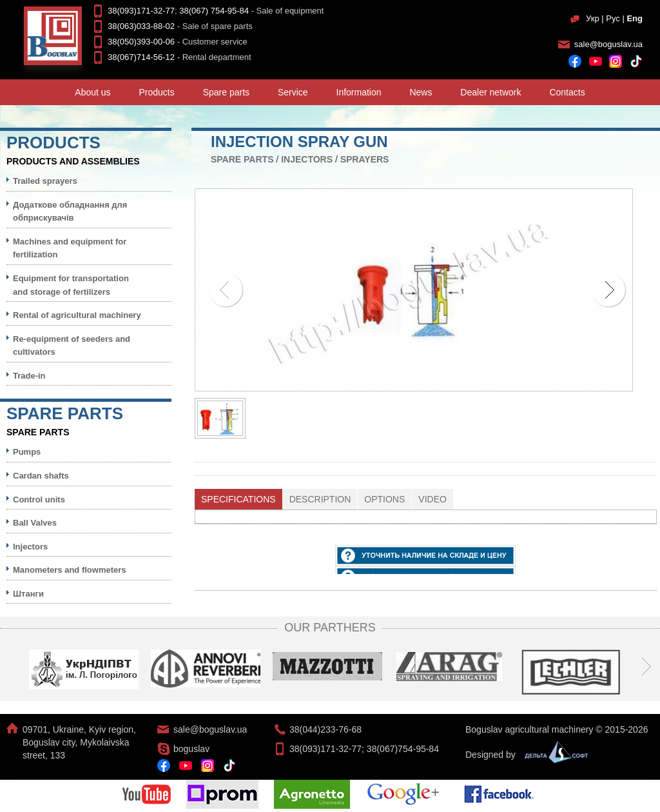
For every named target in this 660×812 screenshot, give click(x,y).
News (421, 92)
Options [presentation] (384, 499)
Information (359, 92)
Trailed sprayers (45, 181)
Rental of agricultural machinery (77, 315)
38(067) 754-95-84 (214, 11)
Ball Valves (35, 523)
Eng (635, 18)
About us (92, 92)
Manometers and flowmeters (70, 570)
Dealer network (490, 92)
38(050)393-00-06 (141, 42)
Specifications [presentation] (238, 499)
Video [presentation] (432, 499)
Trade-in (29, 376)
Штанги (28, 594)
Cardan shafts (41, 476)
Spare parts (226, 92)
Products (157, 92)
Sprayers (365, 159)
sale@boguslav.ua (608, 44)
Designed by (523, 755)
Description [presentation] (320, 499)
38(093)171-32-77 (141, 11)
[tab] (239, 499)
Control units (39, 500)
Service (293, 92)
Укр (593, 18)
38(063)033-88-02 (141, 26)
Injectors (307, 159)
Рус (613, 18)
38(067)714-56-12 (141, 57)
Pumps (27, 452)
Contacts (567, 92)
